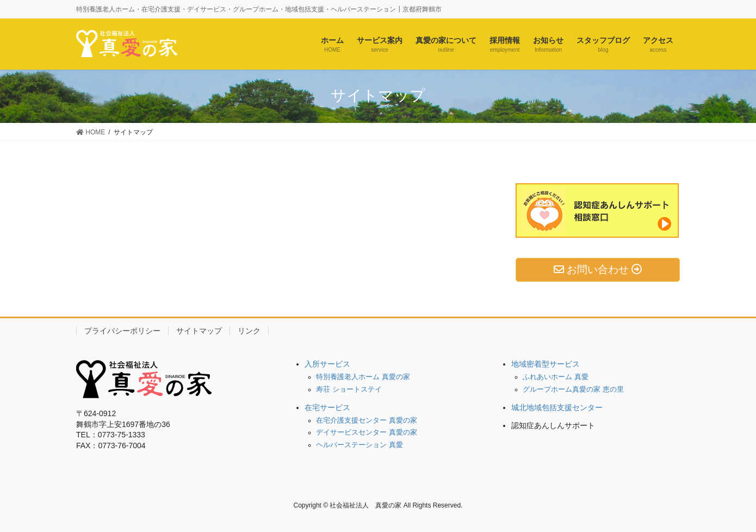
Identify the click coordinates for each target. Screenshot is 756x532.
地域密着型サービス (546, 364)
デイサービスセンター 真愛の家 (367, 432)
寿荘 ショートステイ (349, 389)
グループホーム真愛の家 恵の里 (573, 389)
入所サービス (327, 364)
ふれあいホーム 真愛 (556, 377)
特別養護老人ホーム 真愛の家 (363, 377)
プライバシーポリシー (122, 331)
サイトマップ (199, 331)
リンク (249, 331)
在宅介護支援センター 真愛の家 (367, 420)
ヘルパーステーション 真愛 (360, 445)
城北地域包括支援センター (557, 407)
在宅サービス (327, 407)
